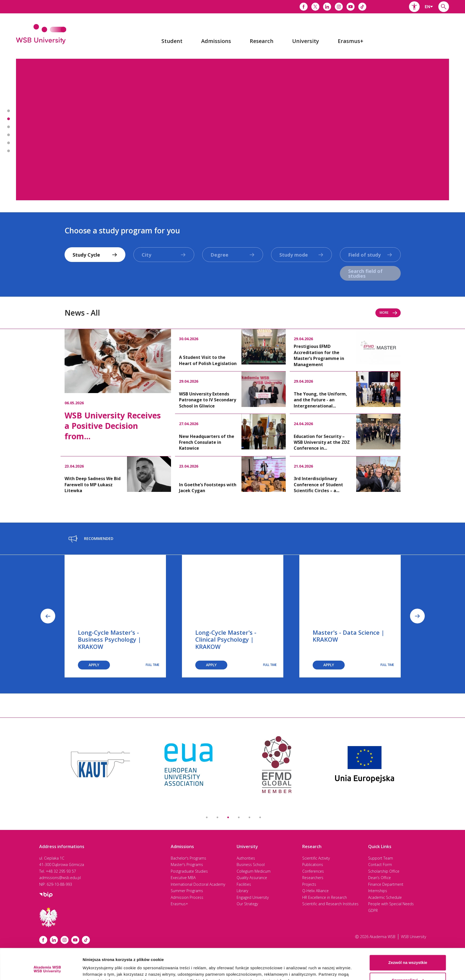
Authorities (246, 858)
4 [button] (239, 817)
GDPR (373, 910)
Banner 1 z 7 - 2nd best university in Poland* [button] (9, 111)
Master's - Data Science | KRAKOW (349, 636)
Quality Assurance (252, 878)
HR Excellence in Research (325, 897)
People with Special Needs (391, 904)
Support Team (381, 858)
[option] (232, 130)
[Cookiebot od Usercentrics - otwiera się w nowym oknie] (47, 970)
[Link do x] (315, 7)
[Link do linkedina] (327, 7)
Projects (309, 884)
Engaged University (253, 897)
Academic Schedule (385, 897)
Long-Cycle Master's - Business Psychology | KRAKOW (110, 639)
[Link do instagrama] (339, 7)
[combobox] (429, 7)
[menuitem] (172, 41)
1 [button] (207, 817)
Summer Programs (187, 891)
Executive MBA (183, 878)
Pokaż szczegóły (99, 969)
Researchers (313, 878)
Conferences (313, 871)
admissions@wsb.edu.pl (60, 878)
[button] (414, 7)
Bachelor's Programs (188, 858)
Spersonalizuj (408, 954)
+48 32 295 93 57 (61, 871)
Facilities (244, 884)
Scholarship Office (384, 871)
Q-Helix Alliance (315, 891)
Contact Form (380, 865)
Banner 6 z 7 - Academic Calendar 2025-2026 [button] (9, 151)
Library (242, 891)
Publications (313, 865)
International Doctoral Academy (198, 884)
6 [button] (260, 817)
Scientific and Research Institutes (330, 904)
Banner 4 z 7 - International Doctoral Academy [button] (9, 135)
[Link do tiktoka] (362, 7)
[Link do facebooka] (304, 7)
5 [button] (249, 817)
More (389, 313)
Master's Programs (187, 865)
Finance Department (386, 884)
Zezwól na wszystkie (408, 937)
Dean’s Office (379, 878)
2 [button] (217, 817)
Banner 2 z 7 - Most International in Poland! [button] (9, 119)
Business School (251, 865)
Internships (378, 891)
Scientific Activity (316, 858)
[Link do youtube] (351, 7)
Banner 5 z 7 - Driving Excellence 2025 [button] (9, 143)
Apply (94, 665)
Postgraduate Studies (189, 871)
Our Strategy (247, 904)
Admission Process (187, 897)
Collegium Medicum (254, 871)
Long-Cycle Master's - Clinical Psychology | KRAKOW (226, 639)
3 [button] (228, 817)
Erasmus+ (179, 904)
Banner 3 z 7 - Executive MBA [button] (9, 127)
